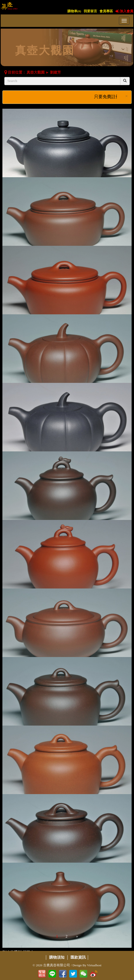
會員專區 (106, 11)
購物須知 (57, 957)
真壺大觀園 (36, 72)
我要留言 (90, 11)
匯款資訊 (78, 957)
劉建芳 (55, 72)
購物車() (74, 11)
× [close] (127, 96)
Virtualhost (94, 965)
